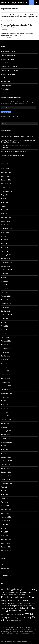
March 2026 (5, 169)
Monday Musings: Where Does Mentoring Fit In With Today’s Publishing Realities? (18, 141)
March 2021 (5, 371)
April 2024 (5, 247)
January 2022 (5, 345)
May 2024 (4, 244)
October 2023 (6, 266)
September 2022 (6, 315)
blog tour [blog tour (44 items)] (21, 590)
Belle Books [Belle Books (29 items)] (4, 590)
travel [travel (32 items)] (23, 614)
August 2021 (5, 360)
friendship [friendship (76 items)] (17, 601)
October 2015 (6, 521)
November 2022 (6, 307)
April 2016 (5, 502)
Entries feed (5, 568)
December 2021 (6, 348)
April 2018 (5, 453)
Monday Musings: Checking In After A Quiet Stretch (18, 136)
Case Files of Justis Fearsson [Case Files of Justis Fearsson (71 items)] (25, 592)
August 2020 (5, 397)
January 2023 (5, 300)
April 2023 (5, 289)
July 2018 (4, 446)
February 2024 (6, 255)
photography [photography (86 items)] (24, 608)
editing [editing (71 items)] (4, 601)
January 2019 (5, 435)
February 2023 (6, 296)
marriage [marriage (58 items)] (13, 606)
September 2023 (6, 270)
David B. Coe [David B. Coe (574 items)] (26, 597)
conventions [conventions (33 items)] (10, 594)
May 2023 (4, 285)
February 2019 (6, 431)
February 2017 (6, 465)
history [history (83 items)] (26, 601)
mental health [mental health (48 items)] (27, 606)
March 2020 (5, 416)
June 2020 (4, 405)
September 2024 (6, 229)
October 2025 (6, 187)
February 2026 (6, 172)
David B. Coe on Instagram (10, 70)
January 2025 (5, 221)
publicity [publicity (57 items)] (4, 611)
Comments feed (6, 572)
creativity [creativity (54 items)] (23, 594)
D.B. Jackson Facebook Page (10, 78)
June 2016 (4, 494)
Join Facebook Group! (8, 52)
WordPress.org (6, 576)
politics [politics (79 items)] (32, 608)
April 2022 (5, 333)
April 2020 (5, 412)
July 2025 (4, 199)
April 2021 (5, 367)
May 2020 (4, 408)
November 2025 (6, 184)
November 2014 (6, 551)
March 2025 (5, 214)
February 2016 (6, 509)
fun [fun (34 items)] (22, 601)
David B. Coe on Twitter (9, 63)
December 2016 (6, 472)
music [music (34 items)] (34, 606)
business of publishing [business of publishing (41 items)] (30, 590)
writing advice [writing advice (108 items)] (7, 618)
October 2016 (6, 479)
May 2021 (4, 363)
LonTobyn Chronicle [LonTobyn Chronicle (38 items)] (29, 604)
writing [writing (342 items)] (29, 614)
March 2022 (5, 337)
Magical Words (6, 82)
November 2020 (6, 386)
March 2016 (5, 506)
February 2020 (6, 420)
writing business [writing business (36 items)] (18, 618)
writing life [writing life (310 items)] (29, 617)
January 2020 (5, 423)
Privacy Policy (6, 89)
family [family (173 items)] (9, 601)
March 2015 (5, 536)
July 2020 (4, 401)
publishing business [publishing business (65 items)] (24, 611)
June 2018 (4, 450)
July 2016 (4, 491)
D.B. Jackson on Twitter (9, 74)
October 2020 (6, 390)
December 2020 (6, 382)
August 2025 (5, 195)
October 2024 (6, 225)
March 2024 (5, 251)
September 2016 (6, 483)
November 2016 (6, 476)
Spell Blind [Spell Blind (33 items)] (11, 614)
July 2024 (4, 236)
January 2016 (5, 513)
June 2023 (4, 281)
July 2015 (4, 528)
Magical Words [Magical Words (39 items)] (5, 606)
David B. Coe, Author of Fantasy (15, 2)
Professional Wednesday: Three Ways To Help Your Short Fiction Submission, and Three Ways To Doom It (19, 17)
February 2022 (6, 341)
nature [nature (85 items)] (4, 608)
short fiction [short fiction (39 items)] (4, 614)
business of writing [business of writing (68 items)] (8, 592)
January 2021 (5, 378)
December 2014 (6, 547)
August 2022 (5, 318)
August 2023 (5, 274)
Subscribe (6, 112)
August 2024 (5, 232)
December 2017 (6, 457)
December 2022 (6, 303)
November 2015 (6, 517)
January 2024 (5, 259)
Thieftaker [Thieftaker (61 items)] (17, 614)
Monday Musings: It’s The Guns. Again (13, 155)
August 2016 (5, 487)
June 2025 (4, 202)
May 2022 (4, 330)
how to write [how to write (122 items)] (7, 603)
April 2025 (5, 210)
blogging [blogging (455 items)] (13, 589)
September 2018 (6, 442)
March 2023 (5, 292)
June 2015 (4, 532)
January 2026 (5, 176)
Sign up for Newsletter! (9, 55)
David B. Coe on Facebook (9, 67)
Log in (3, 564)
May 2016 (4, 498)
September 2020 (6, 393)
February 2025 (6, 217)
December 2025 (6, 180)
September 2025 (6, 191)
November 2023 (6, 262)
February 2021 (6, 375)
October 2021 (6, 356)
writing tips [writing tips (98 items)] (6, 620)
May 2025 (4, 206)
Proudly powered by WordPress (19, 641)
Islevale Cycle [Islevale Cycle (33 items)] (16, 604)
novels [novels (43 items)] (8, 608)
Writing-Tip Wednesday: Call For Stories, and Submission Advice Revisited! (17, 34)
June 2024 (4, 240)
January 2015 (5, 543)
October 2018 (6, 438)
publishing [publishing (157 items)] (12, 611)
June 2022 (4, 326)
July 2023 (4, 277)
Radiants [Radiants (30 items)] (34, 611)
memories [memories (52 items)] (19, 606)
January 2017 (5, 468)
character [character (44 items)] (4, 594)
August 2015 (5, 524)
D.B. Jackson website (8, 59)
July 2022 (4, 322)
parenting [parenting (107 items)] (15, 608)
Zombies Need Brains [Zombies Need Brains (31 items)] (16, 620)
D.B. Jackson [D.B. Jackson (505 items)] (9, 597)
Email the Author (7, 85)
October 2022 (6, 311)
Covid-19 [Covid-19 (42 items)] (16, 594)
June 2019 (4, 427)
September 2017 (6, 461)
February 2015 (6, 539)
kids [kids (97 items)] (22, 603)
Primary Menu (37, 2)
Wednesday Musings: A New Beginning (14, 151)
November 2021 (6, 352)
